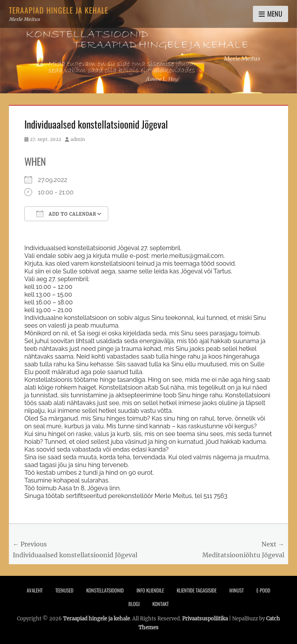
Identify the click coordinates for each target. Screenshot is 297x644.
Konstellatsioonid (105, 590)
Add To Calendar (66, 214)
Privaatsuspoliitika (205, 619)
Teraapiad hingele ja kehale (59, 10)
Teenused (64, 590)
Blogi (134, 604)
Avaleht (35, 590)
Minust (236, 590)
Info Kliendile (150, 590)
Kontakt (160, 604)
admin (78, 139)
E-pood (263, 590)
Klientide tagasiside (197, 590)
